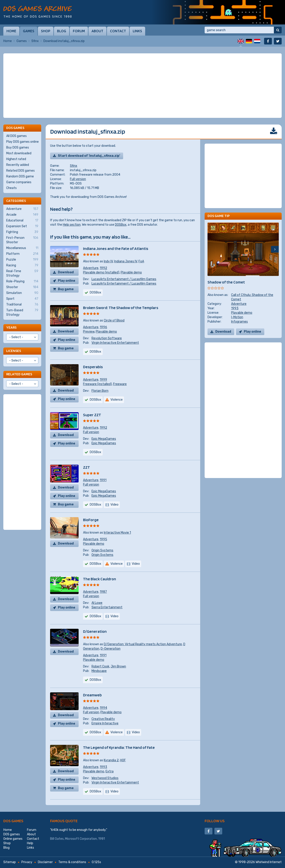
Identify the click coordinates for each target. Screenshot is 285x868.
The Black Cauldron (100, 579)
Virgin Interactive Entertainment (115, 343)
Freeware (120, 384)
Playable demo (131, 272)
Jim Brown (118, 666)
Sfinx (35, 41)
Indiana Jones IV (126, 261)
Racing (22, 265)
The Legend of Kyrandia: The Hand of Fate (119, 747)
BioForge (91, 520)
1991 (103, 480)
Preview (89, 332)
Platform (22, 254)
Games (29, 31)
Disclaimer (45, 862)
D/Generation (95, 631)
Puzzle (22, 260)
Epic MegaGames (104, 439)
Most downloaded (19, 153)
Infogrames (239, 322)
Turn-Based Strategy (22, 312)
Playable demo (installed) (101, 272)
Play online (67, 281)
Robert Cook (100, 666)
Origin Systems (102, 550)
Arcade (22, 215)
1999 (103, 380)
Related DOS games (20, 171)
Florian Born (100, 391)
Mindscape (99, 671)
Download (66, 272)
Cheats (11, 188)
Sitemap (10, 862)
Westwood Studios (105, 778)
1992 (103, 268)
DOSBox (121, 225)
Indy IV (108, 261)
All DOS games (16, 136)
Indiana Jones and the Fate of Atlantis (116, 248)
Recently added (18, 165)
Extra (110, 771)
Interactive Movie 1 (117, 533)
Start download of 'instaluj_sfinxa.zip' (89, 156)
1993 (103, 767)
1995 (103, 539)
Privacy (27, 862)
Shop (46, 31)
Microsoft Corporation (81, 839)
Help (30, 843)
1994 (103, 708)
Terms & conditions (72, 862)
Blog (62, 31)
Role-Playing (22, 281)
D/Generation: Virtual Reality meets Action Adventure (143, 644)
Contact (118, 31)
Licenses (14, 351)
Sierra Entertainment (107, 607)
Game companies (19, 182)
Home (11, 31)
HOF (123, 760)
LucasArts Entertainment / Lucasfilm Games (124, 279)
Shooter (22, 287)
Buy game (66, 289)
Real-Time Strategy (22, 273)
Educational (22, 221)
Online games (13, 839)
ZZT (87, 467)
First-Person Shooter (22, 240)
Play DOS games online (22, 142)
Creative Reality (103, 719)
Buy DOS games (18, 148)
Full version (78, 179)
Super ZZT (92, 415)
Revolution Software (107, 338)
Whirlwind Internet (269, 862)
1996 (103, 327)
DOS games (13, 821)
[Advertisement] (142, 86)
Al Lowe (97, 603)
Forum (79, 31)
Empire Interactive (105, 723)
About (97, 31)
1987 (103, 592)
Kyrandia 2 (111, 760)
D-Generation (111, 649)
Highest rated (16, 159)
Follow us (215, 821)
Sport (22, 299)
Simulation (22, 293)
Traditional (22, 305)
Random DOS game (20, 176)
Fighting (22, 232)
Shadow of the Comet (226, 282)
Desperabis (93, 367)
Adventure (91, 268)
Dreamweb (92, 695)
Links (137, 31)
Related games (19, 374)
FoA (141, 261)
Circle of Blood (114, 320)
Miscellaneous (22, 248)
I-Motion (237, 317)
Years (11, 327)
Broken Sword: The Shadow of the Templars (121, 308)
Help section (72, 225)
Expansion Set (22, 226)
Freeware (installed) (97, 384)
